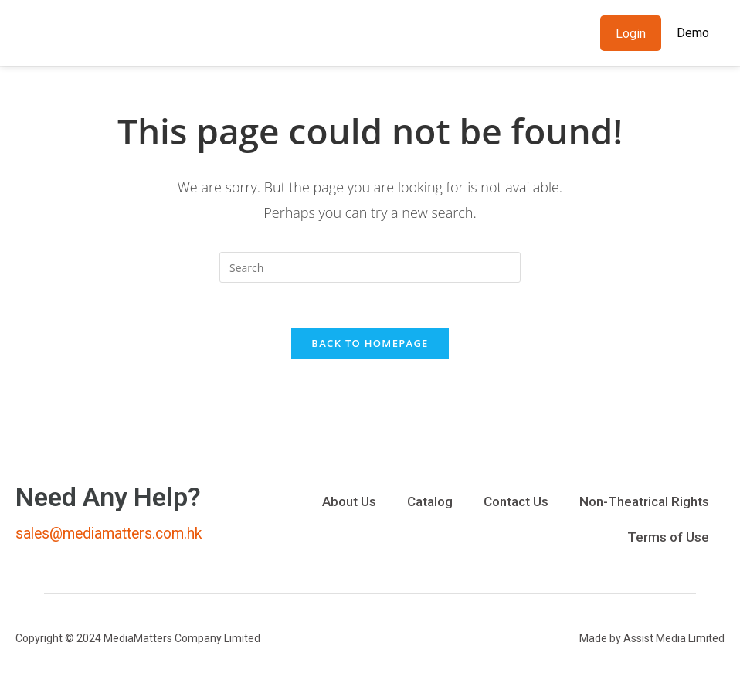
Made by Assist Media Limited (652, 641)
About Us (349, 504)
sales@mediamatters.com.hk (114, 535)
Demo (693, 33)
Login (631, 34)
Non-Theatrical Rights (644, 504)
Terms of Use (668, 539)
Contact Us (516, 504)
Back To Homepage (370, 345)
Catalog (430, 504)
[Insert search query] (370, 267)
